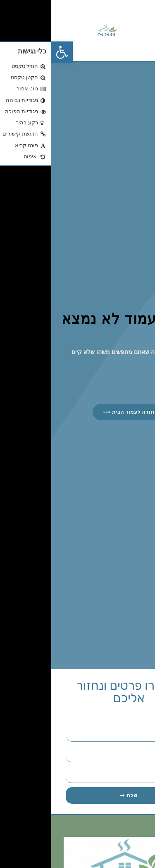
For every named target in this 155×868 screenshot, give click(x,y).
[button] (11, 52)
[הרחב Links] (135, 848)
